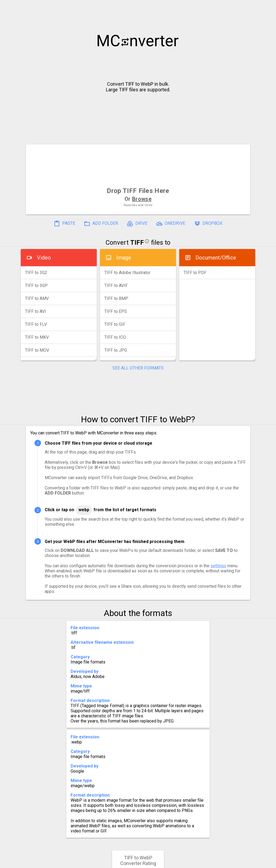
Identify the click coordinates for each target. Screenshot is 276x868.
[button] (267, 7)
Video (44, 258)
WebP (84, 510)
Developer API (181, 862)
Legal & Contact (222, 862)
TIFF (137, 243)
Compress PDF (126, 862)
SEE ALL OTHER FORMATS (138, 368)
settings (218, 566)
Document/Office (216, 258)
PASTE (64, 224)
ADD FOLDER (101, 224)
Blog (154, 862)
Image (124, 258)
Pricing (95, 862)
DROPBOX (208, 224)
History (45, 862)
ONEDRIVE (171, 224)
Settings (70, 862)
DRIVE (137, 224)
